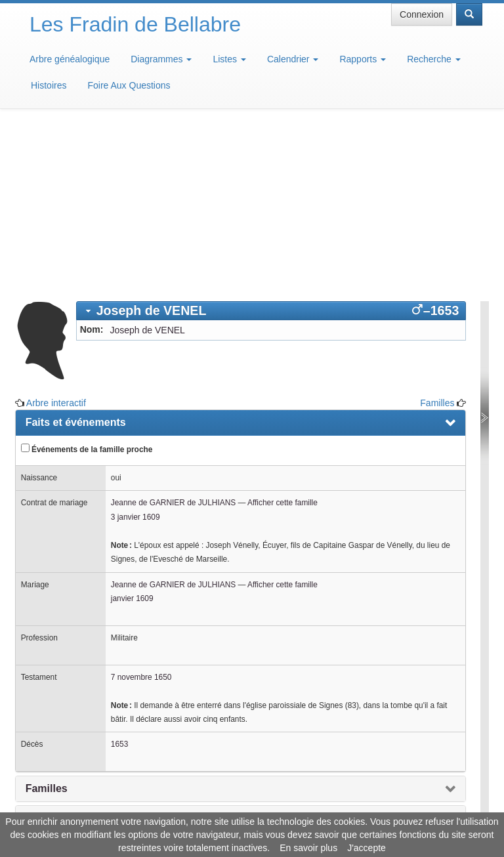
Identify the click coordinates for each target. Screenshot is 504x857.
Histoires (49, 85)
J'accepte (367, 848)
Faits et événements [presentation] (76, 256)
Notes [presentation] (40, 651)
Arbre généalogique (70, 59)
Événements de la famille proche (87, 282)
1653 (119, 577)
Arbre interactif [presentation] (63, 680)
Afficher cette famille (283, 336)
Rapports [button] (363, 59)
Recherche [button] (434, 59)
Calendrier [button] (293, 59)
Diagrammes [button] (161, 59)
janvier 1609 (132, 432)
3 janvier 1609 (136, 350)
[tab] (271, 144)
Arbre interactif (56, 236)
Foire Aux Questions (129, 85)
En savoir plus (308, 848)
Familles (437, 236)
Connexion (422, 14)
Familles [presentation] (47, 622)
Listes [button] (229, 59)
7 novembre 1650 (141, 511)
